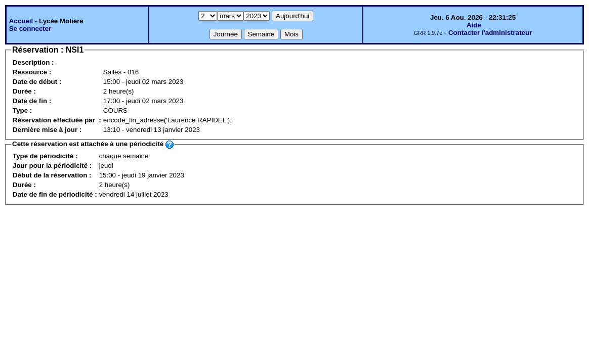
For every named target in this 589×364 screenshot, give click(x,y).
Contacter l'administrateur (490, 33)
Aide (474, 25)
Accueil (21, 21)
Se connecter (30, 29)
